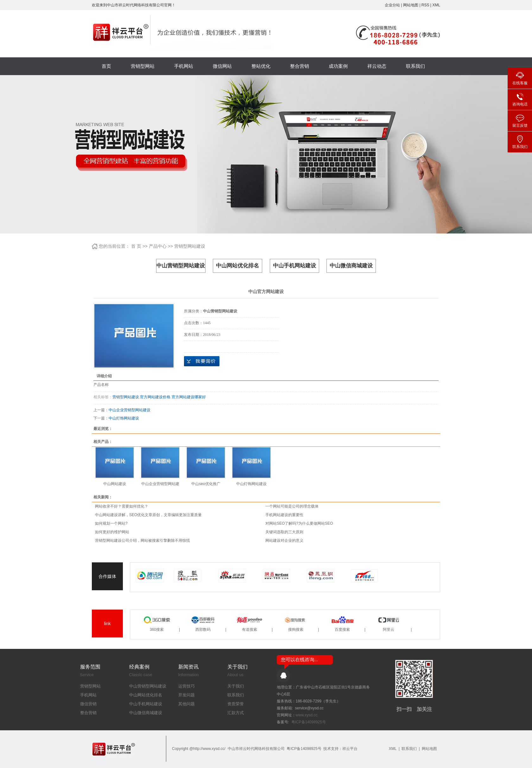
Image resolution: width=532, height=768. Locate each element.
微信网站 (222, 66)
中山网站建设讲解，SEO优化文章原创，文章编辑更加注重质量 (148, 515)
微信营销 (88, 704)
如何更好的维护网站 (112, 532)
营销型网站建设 (190, 246)
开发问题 (187, 695)
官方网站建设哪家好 (189, 397)
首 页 (136, 246)
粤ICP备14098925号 (309, 722)
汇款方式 (236, 713)
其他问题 (187, 704)
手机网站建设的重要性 (284, 515)
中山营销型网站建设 (181, 266)
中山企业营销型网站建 (160, 484)
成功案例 (338, 66)
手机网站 (184, 66)
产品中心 (158, 246)
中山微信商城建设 (351, 266)
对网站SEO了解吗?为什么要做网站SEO (299, 523)
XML (436, 5)
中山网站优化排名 (237, 266)
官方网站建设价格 (155, 397)
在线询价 (202, 361)
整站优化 (261, 66)
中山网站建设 (115, 484)
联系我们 (415, 66)
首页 (106, 66)
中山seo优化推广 (206, 484)
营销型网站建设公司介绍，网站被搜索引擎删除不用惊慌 (142, 541)
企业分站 (392, 5)
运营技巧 (187, 686)
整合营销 (300, 66)
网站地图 (411, 5)
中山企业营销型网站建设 (130, 410)
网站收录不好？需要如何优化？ (122, 506)
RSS (425, 5)
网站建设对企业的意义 (284, 541)
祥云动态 (377, 66)
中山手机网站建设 (294, 266)
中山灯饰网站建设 (124, 418)
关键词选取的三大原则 (284, 532)
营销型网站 (143, 66)
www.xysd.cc (307, 715)
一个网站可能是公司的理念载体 (292, 506)
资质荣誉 (236, 704)
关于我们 (236, 686)
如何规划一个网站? (111, 523)
